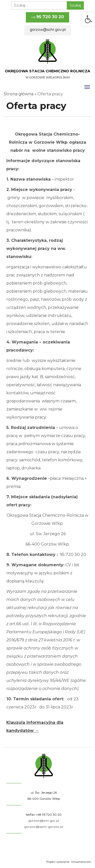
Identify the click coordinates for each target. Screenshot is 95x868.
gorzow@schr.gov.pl (48, 30)
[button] (88, 19)
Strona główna (19, 94)
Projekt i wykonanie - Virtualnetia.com (69, 862)
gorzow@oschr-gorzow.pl (44, 827)
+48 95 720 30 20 (49, 815)
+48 (48, 17)
